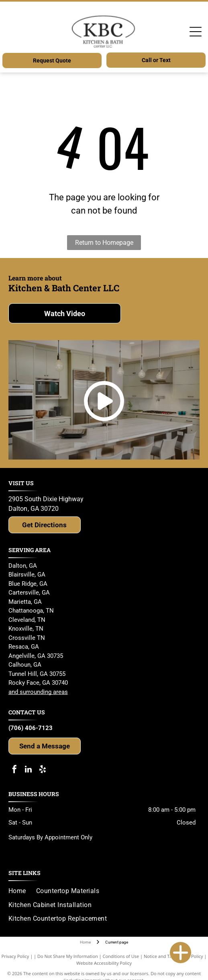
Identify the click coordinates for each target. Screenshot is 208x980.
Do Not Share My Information (68, 956)
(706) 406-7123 (31, 728)
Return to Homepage (104, 243)
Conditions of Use (121, 956)
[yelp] (43, 770)
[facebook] (14, 770)
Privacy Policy (15, 956)
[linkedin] (29, 770)
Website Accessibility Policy (104, 963)
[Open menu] (196, 32)
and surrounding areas (38, 692)
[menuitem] (22, 891)
